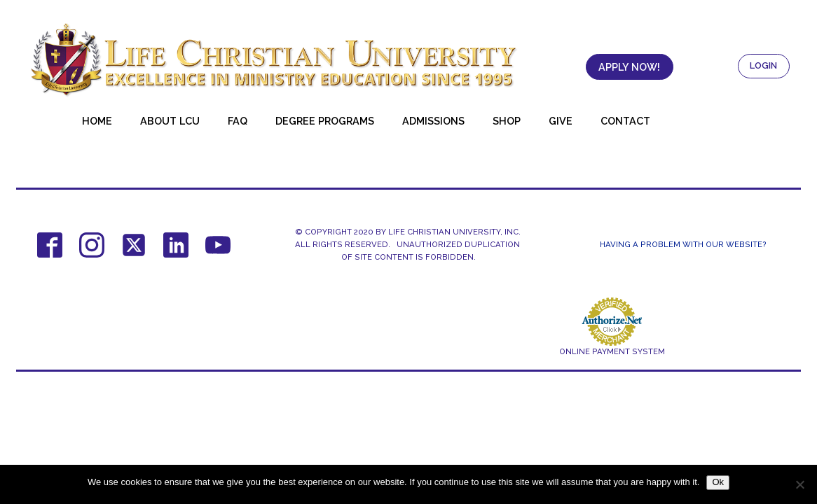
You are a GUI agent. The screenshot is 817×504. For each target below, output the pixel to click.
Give (561, 121)
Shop (507, 121)
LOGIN (763, 65)
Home (97, 121)
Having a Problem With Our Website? (683, 245)
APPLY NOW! (629, 67)
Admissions (433, 121)
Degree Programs (325, 121)
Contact (625, 121)
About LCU (170, 121)
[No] (799, 484)
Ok (718, 482)
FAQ (238, 121)
